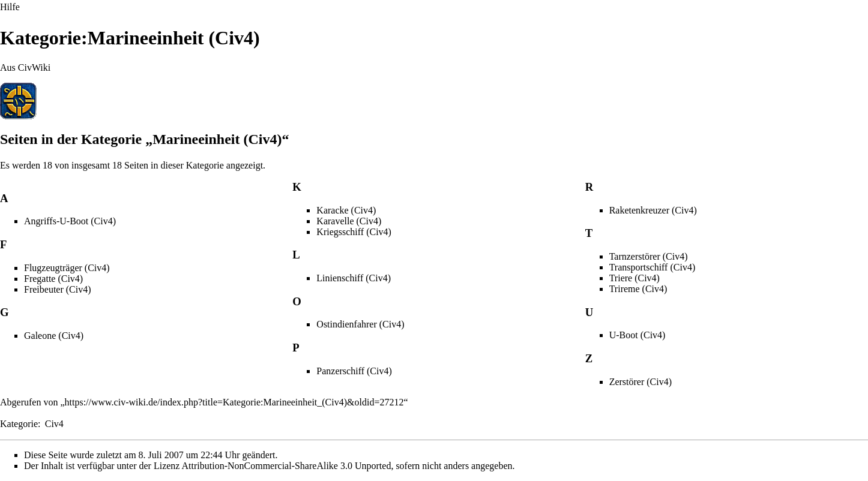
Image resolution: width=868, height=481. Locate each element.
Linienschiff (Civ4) (354, 278)
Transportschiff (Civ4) (653, 267)
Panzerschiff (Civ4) (354, 371)
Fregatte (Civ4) (53, 279)
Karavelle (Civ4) (349, 221)
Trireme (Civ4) (638, 289)
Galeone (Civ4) (54, 336)
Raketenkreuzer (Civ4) (653, 210)
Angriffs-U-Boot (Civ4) (70, 221)
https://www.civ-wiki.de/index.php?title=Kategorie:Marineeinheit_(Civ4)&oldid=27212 (234, 402)
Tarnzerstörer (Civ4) (649, 256)
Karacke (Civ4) (346, 210)
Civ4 (54, 424)
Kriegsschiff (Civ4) (354, 232)
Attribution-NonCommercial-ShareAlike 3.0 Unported (287, 466)
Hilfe (10, 7)
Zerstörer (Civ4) (640, 382)
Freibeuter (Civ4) (58, 289)
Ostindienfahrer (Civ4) (360, 324)
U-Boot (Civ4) (637, 335)
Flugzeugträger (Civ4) (67, 268)
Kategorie (19, 424)
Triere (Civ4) (634, 278)
